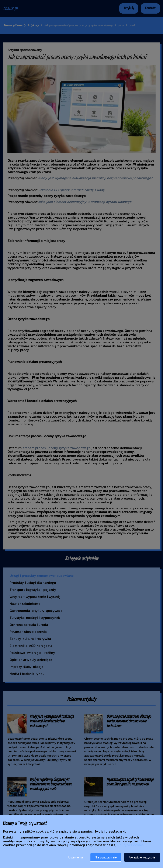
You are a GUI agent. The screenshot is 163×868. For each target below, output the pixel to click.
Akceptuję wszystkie (142, 857)
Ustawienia (76, 857)
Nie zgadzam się (106, 857)
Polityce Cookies (130, 845)
